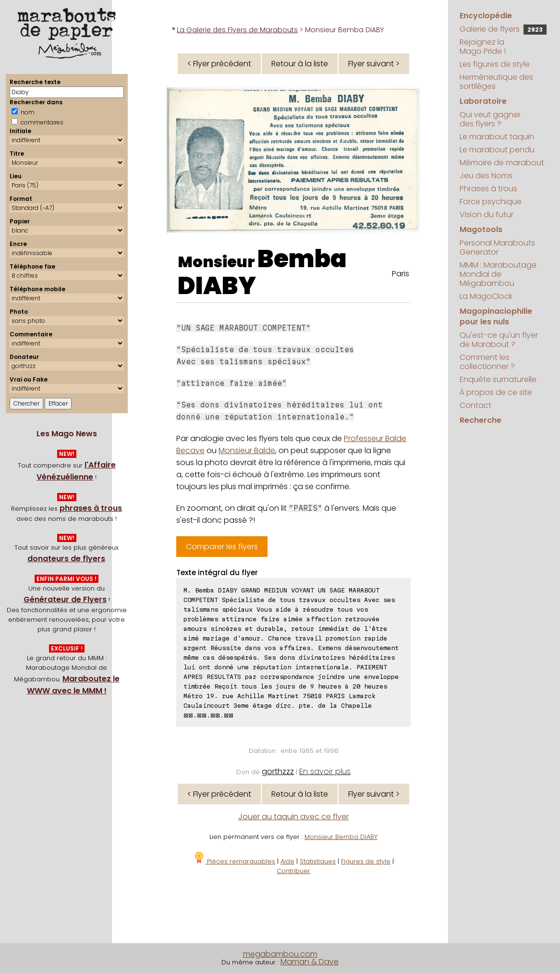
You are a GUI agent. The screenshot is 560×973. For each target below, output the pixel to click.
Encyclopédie (486, 16)
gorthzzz (278, 771)
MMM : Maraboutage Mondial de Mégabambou (498, 274)
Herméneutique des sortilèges (496, 82)
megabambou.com (280, 954)
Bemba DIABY (262, 272)
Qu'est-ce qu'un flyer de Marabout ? (499, 340)
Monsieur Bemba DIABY (341, 837)
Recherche (481, 420)
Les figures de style (495, 64)
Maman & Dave (310, 962)
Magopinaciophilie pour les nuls (496, 316)
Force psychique (491, 202)
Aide (287, 861)
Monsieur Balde (247, 450)
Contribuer (293, 871)
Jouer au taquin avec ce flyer (293, 817)
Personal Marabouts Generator (497, 247)
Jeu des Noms (486, 176)
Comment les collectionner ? (487, 362)
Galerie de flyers (503, 29)
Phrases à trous (488, 189)
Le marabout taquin (497, 137)
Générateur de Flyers (65, 599)
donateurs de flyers (66, 559)
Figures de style (366, 861)
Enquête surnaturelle (498, 379)
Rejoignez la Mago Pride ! (483, 47)
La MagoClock (486, 296)
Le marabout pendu (497, 150)
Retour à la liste (300, 64)
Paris (401, 274)
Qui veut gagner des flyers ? (490, 119)
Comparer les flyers (222, 547)
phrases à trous (91, 508)
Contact (475, 405)
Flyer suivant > (374, 64)
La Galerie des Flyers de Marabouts (237, 30)
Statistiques (318, 861)
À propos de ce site (496, 392)
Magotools (481, 229)
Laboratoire (483, 101)
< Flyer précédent (219, 64)
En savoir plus (325, 771)
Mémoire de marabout (502, 163)
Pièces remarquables (234, 861)
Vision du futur (487, 215)
